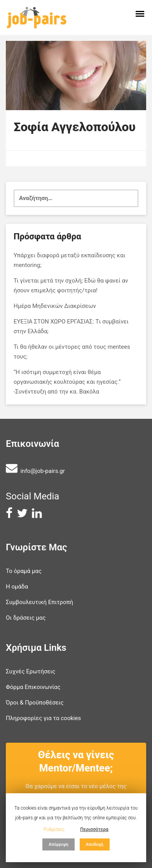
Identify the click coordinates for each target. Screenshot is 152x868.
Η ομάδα (17, 587)
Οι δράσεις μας (26, 618)
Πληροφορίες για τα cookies (43, 718)
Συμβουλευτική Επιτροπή (39, 602)
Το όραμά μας (24, 571)
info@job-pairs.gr (42, 471)
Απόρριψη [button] (59, 844)
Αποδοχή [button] (95, 844)
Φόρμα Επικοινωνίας (33, 687)
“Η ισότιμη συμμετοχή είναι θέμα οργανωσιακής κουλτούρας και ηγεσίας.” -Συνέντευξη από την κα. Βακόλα (67, 382)
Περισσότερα (94, 829)
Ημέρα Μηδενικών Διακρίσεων (55, 306)
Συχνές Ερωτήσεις (31, 671)
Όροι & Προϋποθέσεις (35, 703)
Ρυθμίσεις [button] (54, 829)
